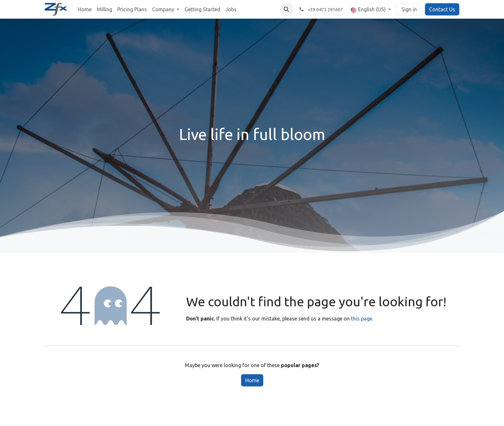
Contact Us (442, 9)
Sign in (409, 9)
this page (362, 319)
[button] (286, 9)
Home (252, 380)
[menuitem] (85, 9)
